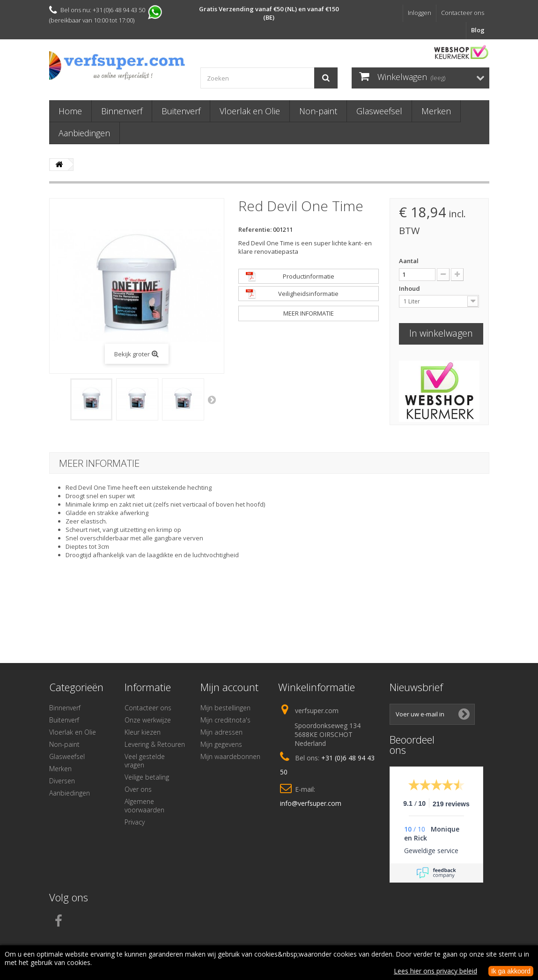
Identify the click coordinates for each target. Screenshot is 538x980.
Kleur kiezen (143, 732)
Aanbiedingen (84, 133)
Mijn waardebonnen (230, 756)
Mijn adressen (221, 732)
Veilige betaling (147, 777)
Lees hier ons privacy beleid (435, 971)
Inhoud (410, 288)
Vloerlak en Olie (250, 111)
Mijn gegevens (221, 744)
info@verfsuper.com (311, 803)
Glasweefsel (379, 111)
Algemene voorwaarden (144, 806)
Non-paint (318, 111)
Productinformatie (309, 276)
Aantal (409, 261)
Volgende (213, 399)
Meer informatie (309, 313)
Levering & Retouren (155, 744)
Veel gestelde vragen (145, 761)
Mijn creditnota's (225, 720)
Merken (436, 111)
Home (70, 111)
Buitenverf (181, 111)
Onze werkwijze (148, 720)
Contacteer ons (463, 13)
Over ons (138, 789)
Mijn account (229, 687)
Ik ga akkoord (511, 971)
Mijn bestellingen (225, 708)
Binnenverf (122, 111)
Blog (478, 30)
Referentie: (255, 229)
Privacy (135, 822)
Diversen (62, 781)
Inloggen (420, 13)
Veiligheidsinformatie (308, 294)
